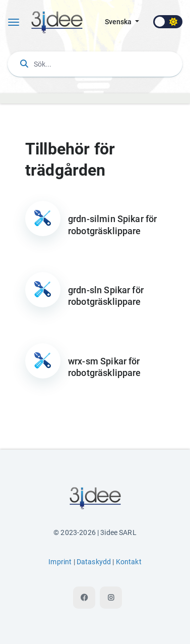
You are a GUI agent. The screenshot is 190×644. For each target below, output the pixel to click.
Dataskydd (94, 562)
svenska (119, 22)
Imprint (60, 562)
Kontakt (129, 562)
